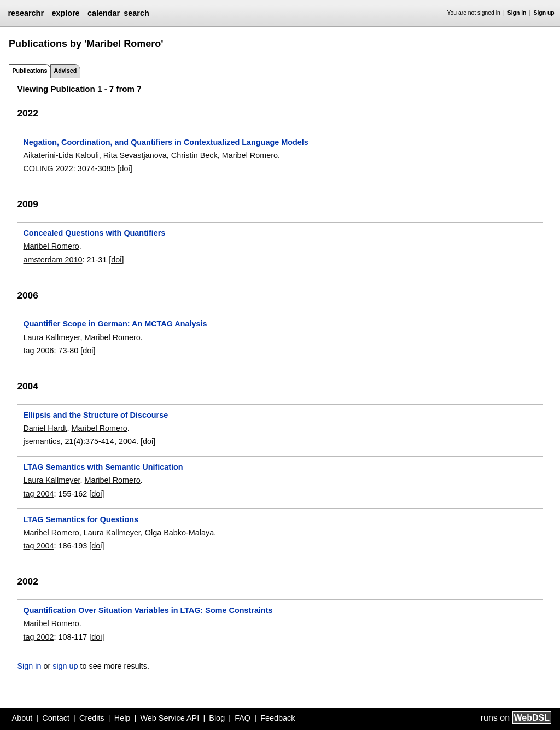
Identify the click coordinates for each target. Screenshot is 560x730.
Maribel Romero (250, 155)
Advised (65, 71)
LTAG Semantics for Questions (81, 519)
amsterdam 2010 (52, 260)
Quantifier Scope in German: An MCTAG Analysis (115, 324)
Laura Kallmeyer (51, 337)
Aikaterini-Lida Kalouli (61, 155)
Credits (92, 718)
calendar (104, 13)
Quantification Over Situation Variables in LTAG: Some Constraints (148, 610)
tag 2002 (38, 637)
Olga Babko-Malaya (179, 533)
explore (65, 13)
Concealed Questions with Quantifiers (94, 233)
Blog (217, 718)
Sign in (517, 13)
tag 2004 (38, 494)
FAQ (243, 718)
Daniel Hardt (45, 428)
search (136, 13)
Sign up (544, 13)
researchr (26, 13)
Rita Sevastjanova (135, 155)
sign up (65, 666)
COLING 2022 (48, 168)
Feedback (278, 718)
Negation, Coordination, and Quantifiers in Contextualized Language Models (165, 142)
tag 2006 (38, 351)
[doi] (124, 168)
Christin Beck (194, 155)
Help (122, 718)
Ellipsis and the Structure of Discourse (95, 415)
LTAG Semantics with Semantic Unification (103, 467)
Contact (56, 718)
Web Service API (170, 718)
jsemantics (42, 441)
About (22, 718)
